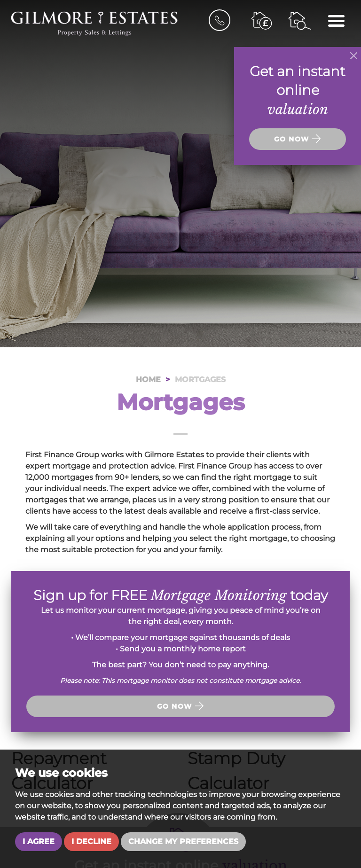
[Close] (354, 56)
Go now (180, 706)
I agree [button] (39, 841)
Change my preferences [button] (183, 841)
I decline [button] (91, 841)
